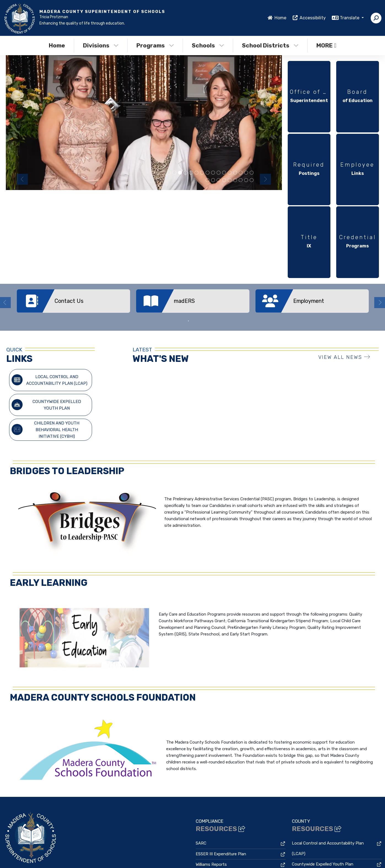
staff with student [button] (246, 173)
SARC (201, 746)
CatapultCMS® (83, 856)
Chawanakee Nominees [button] (230, 173)
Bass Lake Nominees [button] (219, 173)
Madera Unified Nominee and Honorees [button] (235, 180)
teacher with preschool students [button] (163, 173)
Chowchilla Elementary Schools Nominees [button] (191, 173)
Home (280, 18)
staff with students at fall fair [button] (208, 180)
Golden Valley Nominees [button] (241, 173)
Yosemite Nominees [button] (158, 173)
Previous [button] (22, 179)
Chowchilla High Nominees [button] (169, 173)
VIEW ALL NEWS (344, 260)
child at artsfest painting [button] (213, 173)
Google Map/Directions (105, 798)
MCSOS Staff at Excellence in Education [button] (208, 173)
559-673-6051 (17, 798)
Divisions (101, 45)
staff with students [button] (219, 180)
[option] (144, 123)
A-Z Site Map (332, 860)
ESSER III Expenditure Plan (221, 756)
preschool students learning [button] (174, 173)
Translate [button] (350, 18)
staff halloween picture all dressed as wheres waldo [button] (185, 173)
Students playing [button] (196, 173)
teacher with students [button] (224, 173)
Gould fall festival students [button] (241, 180)
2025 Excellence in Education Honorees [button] (213, 180)
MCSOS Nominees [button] (180, 173)
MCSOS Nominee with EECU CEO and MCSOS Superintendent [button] (202, 173)
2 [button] (197, 223)
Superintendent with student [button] (235, 173)
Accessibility (313, 18)
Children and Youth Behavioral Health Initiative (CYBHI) (45, 332)
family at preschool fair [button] (230, 180)
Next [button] (265, 179)
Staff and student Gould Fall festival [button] (252, 180)
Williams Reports (211, 767)
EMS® (103, 856)
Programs (155, 45)
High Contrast (334, 852)
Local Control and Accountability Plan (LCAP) (49, 282)
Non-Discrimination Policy (293, 852)
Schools (208, 45)
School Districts (270, 45)
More (326, 45)
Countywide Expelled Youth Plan (46, 307)
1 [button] (189, 223)
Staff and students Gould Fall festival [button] (246, 180)
